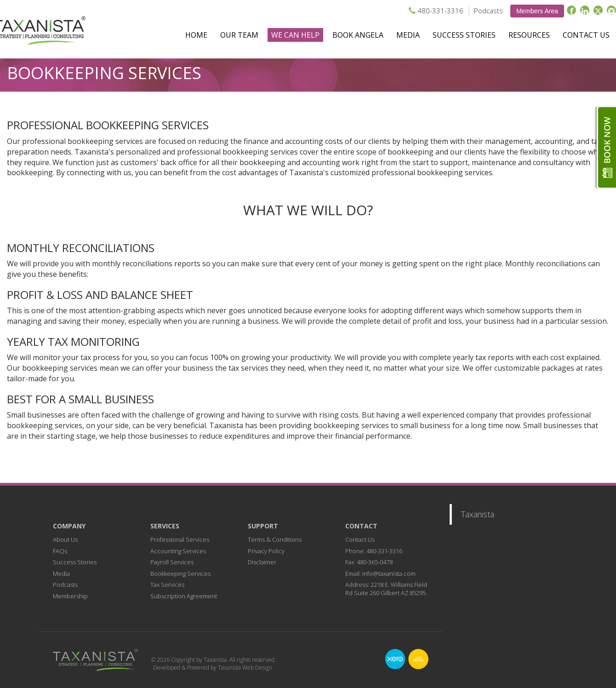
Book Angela (358, 35)
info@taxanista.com (389, 573)
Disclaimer (262, 562)
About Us (65, 539)
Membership (70, 596)
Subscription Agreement (184, 596)
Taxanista (478, 514)
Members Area (537, 11)
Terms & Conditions (275, 539)
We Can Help (295, 35)
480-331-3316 (440, 11)
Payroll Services (172, 562)
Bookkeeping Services (180, 573)
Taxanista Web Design (245, 668)
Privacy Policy (266, 551)
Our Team (239, 35)
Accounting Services (178, 551)
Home (196, 35)
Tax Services (167, 585)
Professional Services (180, 539)
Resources (529, 35)
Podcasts (488, 11)
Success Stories (464, 35)
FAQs (60, 551)
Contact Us (586, 35)
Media (408, 35)
